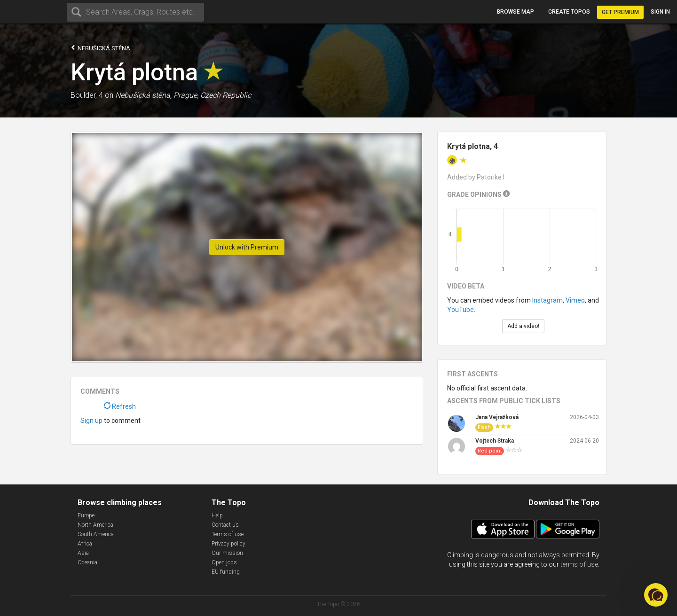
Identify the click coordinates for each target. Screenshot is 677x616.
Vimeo (575, 300)
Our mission (227, 553)
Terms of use (228, 534)
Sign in (660, 12)
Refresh (120, 406)
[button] (656, 595)
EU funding (226, 572)
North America (95, 525)
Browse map (516, 12)
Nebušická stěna (100, 48)
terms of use (579, 564)
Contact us (225, 525)
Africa (85, 544)
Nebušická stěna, (143, 95)
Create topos (569, 12)
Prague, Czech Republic (212, 95)
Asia (83, 553)
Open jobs (224, 562)
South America (96, 534)
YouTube (461, 310)
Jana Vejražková (497, 417)
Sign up (91, 421)
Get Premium (620, 12)
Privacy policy (228, 544)
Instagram (547, 300)
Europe (86, 515)
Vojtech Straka (495, 441)
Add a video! (523, 326)
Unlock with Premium (247, 247)
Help (217, 515)
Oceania (87, 562)
